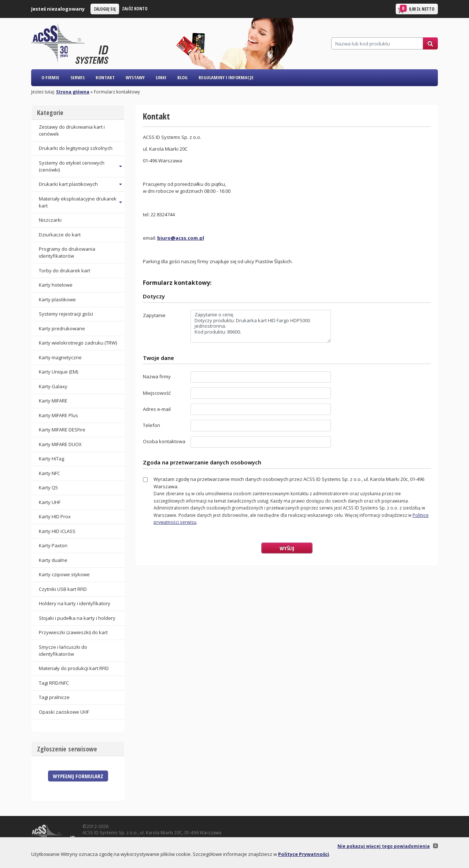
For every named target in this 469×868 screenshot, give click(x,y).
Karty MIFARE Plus (58, 415)
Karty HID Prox (55, 516)
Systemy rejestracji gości (66, 314)
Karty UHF (50, 502)
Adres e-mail (157, 409)
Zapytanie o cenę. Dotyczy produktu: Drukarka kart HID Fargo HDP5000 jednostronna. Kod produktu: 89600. (261, 326)
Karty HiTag (51, 459)
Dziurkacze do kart (60, 235)
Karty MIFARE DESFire (62, 430)
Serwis (77, 77)
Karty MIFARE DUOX (60, 444)
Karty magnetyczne (60, 357)
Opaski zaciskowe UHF (64, 712)
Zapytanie (154, 315)
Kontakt (105, 77)
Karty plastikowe (57, 299)
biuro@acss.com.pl (181, 238)
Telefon (152, 425)
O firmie (50, 77)
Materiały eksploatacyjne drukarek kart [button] (78, 202)
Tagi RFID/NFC (54, 683)
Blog (182, 77)
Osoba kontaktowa (164, 441)
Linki (161, 77)
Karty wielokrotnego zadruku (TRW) (78, 343)
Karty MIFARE (53, 401)
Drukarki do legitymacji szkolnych (76, 148)
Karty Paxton (53, 545)
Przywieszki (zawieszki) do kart (73, 632)
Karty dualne (53, 560)
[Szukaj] (377, 43)
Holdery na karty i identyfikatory (75, 603)
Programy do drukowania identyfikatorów (67, 252)
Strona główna (73, 92)
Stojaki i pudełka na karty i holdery (77, 618)
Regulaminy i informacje (226, 77)
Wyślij (287, 548)
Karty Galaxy (53, 386)
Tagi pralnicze (54, 697)
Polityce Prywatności (304, 854)
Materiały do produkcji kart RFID (74, 668)
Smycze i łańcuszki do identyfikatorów (63, 650)
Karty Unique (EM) (58, 372)
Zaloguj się (105, 9)
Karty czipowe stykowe (64, 574)
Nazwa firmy (157, 376)
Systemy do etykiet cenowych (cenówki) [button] (72, 166)
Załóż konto (135, 8)
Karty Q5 (48, 488)
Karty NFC (49, 473)
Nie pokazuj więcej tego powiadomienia (384, 846)
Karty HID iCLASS (57, 531)
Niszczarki (50, 220)
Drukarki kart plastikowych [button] (68, 184)
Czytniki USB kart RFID (63, 589)
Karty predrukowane (62, 328)
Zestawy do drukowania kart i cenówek (72, 130)
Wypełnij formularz (78, 776)
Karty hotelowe (56, 285)
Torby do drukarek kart (64, 271)
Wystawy (135, 77)
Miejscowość (157, 393)
